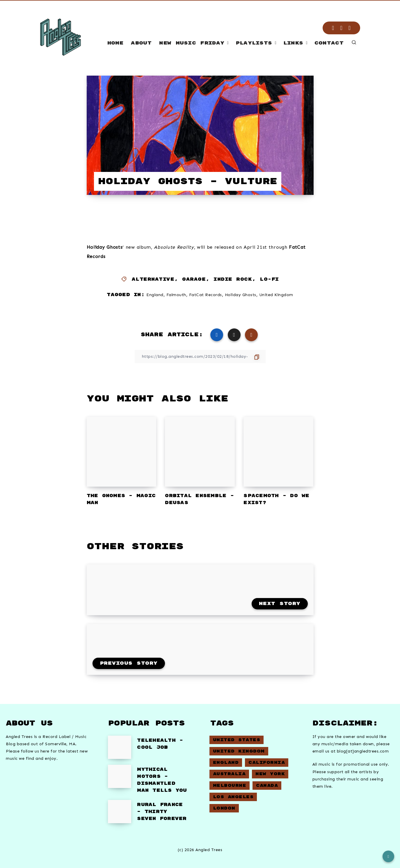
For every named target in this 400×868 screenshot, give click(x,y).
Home (115, 43)
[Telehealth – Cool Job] (120, 747)
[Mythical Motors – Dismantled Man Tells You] (120, 776)
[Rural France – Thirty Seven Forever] (120, 812)
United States (237, 740)
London (224, 808)
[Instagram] (333, 28)
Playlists (254, 43)
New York (270, 774)
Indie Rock (233, 279)
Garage (194, 279)
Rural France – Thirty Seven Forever (162, 812)
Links (293, 43)
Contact (329, 43)
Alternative (153, 279)
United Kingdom (276, 295)
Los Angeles (233, 797)
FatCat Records (206, 295)
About (141, 43)
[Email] (350, 28)
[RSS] (341, 28)
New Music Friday (192, 43)
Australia (229, 774)
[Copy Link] (200, 356)
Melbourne (230, 786)
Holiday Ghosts (241, 295)
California (267, 763)
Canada (267, 786)
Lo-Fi (269, 279)
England (155, 295)
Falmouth (176, 295)
